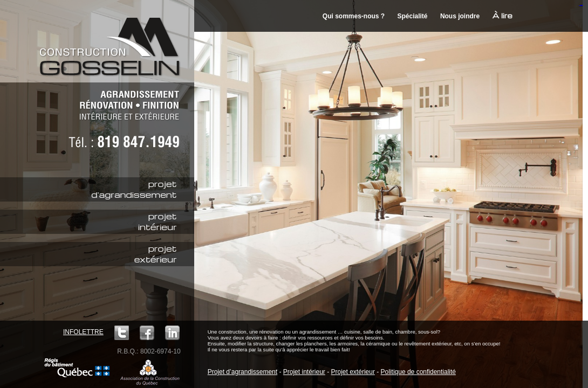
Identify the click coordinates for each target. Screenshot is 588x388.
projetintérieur (158, 221)
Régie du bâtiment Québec (77, 368)
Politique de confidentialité (418, 372)
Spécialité (413, 16)
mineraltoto (581, 6)
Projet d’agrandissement (242, 372)
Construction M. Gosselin (113, 40)
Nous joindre (460, 16)
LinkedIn (172, 333)
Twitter (122, 333)
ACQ (150, 372)
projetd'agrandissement (134, 189)
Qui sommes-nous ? (354, 16)
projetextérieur (156, 254)
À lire (502, 15)
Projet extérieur (353, 372)
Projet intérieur (304, 372)
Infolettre (83, 332)
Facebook (147, 333)
